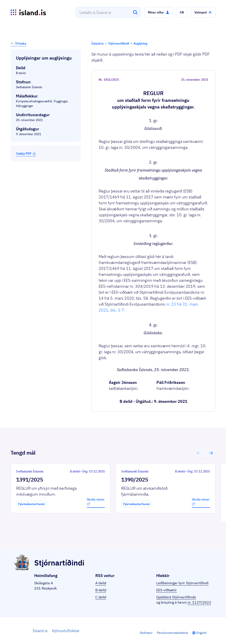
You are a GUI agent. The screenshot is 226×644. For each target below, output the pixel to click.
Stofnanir (146, 633)
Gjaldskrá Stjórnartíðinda (176, 597)
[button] (159, 12)
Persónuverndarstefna (172, 633)
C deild (101, 597)
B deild (101, 590)
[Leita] (135, 12)
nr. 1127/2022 (199, 602)
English (202, 633)
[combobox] (108, 12)
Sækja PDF (26, 153)
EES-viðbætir (167, 590)
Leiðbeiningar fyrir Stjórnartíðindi (182, 583)
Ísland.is (40, 631)
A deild (101, 583)
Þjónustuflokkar (66, 631)
